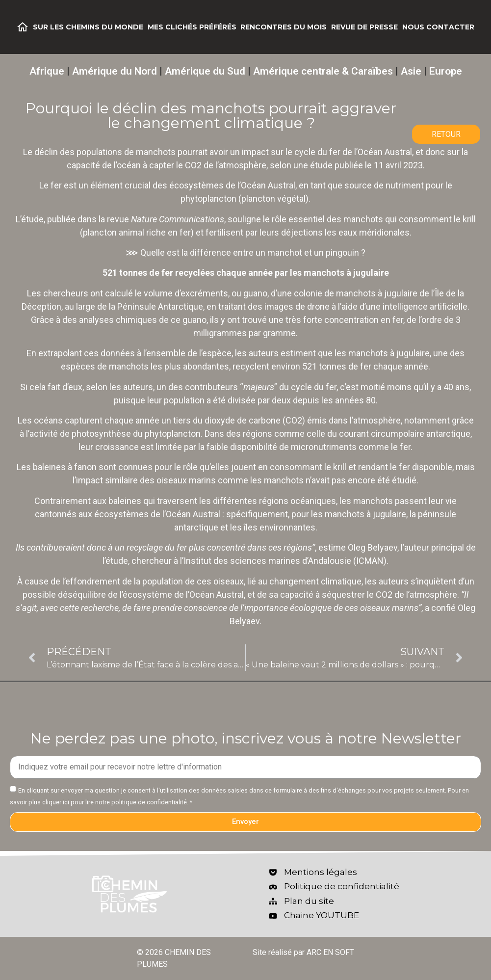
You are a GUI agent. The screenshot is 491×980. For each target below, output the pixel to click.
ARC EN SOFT (330, 952)
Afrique (47, 71)
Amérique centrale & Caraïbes (323, 71)
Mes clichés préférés (192, 27)
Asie (411, 71)
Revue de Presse (364, 27)
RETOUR (446, 134)
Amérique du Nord (115, 71)
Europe (446, 71)
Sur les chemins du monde (88, 27)
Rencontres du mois (284, 27)
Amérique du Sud (205, 71)
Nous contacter (438, 27)
